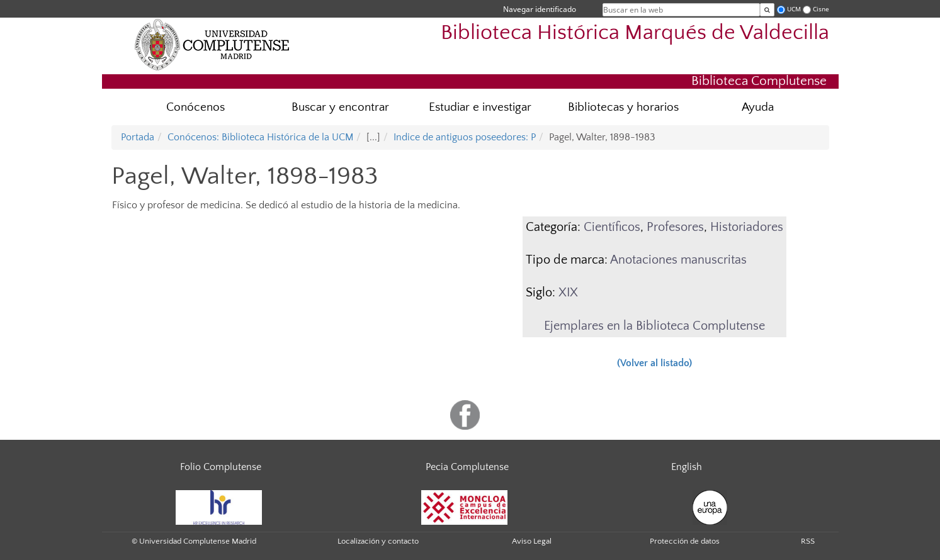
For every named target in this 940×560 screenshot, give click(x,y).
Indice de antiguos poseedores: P (465, 137)
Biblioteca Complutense (759, 81)
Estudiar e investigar (480, 107)
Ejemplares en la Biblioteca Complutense (654, 326)
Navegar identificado (540, 9)
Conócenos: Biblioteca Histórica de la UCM (260, 137)
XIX (568, 293)
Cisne (821, 9)
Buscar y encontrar (340, 107)
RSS (808, 541)
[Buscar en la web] (767, 10)
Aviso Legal (532, 541)
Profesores (675, 227)
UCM (794, 9)
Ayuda (758, 107)
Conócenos (195, 107)
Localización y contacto (378, 541)
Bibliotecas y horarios (623, 107)
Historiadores (747, 227)
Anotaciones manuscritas (678, 260)
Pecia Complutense (467, 467)
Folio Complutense (221, 467)
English (687, 467)
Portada (138, 137)
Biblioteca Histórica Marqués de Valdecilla (635, 33)
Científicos (612, 227)
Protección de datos (685, 541)
